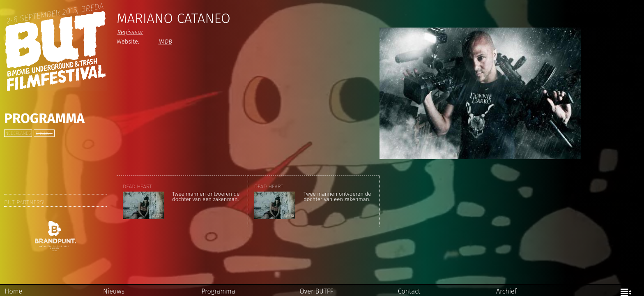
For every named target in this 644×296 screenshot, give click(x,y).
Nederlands (18, 133)
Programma (44, 118)
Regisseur (130, 32)
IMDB (165, 42)
